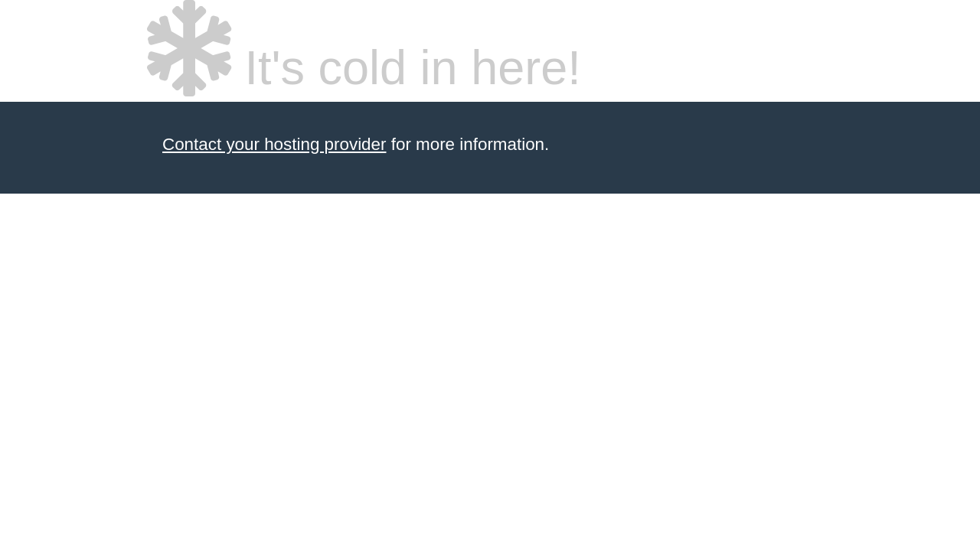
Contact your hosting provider (274, 144)
